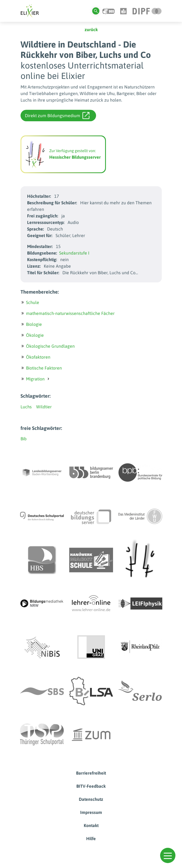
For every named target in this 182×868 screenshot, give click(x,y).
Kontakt (91, 825)
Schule (33, 302)
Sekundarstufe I (74, 253)
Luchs (26, 407)
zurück (91, 29)
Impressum (91, 812)
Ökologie (35, 335)
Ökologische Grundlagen (50, 346)
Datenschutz (91, 799)
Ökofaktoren (38, 357)
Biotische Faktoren (44, 368)
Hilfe (91, 839)
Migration (35, 379)
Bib (24, 439)
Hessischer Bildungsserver (75, 157)
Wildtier (44, 407)
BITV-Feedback (91, 786)
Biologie (34, 324)
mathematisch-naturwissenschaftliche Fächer (70, 313)
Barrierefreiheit (91, 773)
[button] (168, 855)
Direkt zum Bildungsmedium (57, 116)
